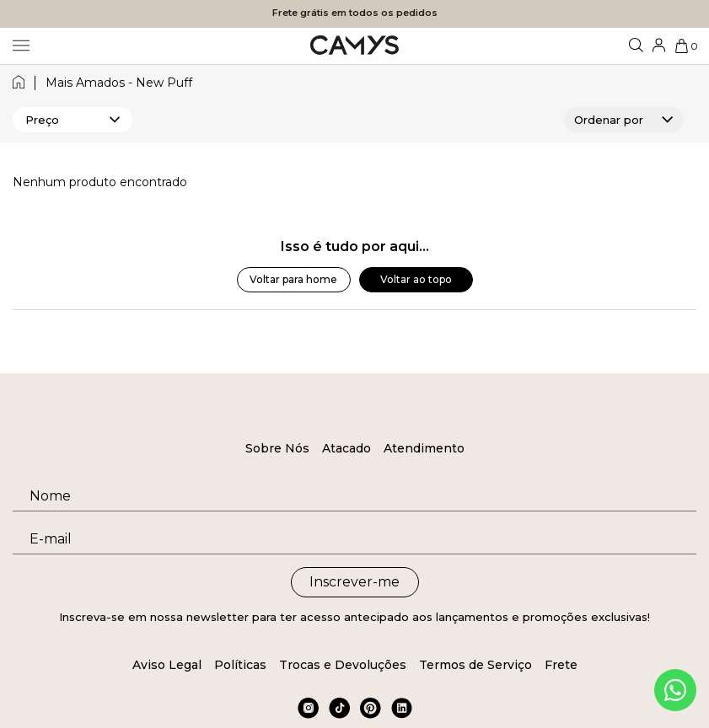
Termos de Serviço (475, 665)
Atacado (346, 448)
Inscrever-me (354, 582)
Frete (561, 665)
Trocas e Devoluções (343, 665)
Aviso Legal (167, 665)
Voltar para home (293, 279)
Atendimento (424, 448)
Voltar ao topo (416, 279)
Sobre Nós (277, 448)
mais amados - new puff (119, 83)
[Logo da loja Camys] (354, 46)
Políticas (240, 665)
